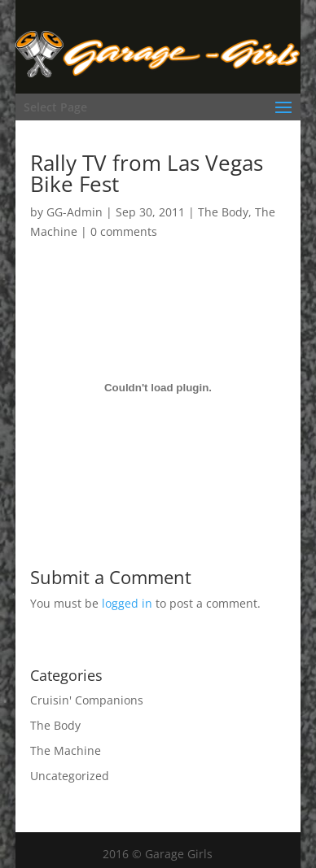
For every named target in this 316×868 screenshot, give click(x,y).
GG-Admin (75, 212)
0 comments (124, 231)
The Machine (66, 750)
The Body (223, 212)
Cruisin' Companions (87, 700)
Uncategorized (70, 776)
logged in (127, 603)
